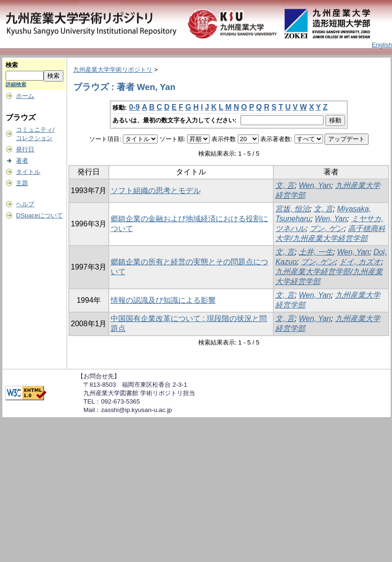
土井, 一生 (316, 252)
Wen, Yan (315, 185)
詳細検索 (16, 84)
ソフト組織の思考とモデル (156, 191)
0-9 (134, 107)
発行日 (25, 149)
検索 (12, 65)
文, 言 (285, 185)
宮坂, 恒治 (292, 209)
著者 (22, 161)
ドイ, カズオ (360, 262)
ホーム (25, 96)
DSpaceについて (39, 215)
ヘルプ (25, 204)
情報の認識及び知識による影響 (163, 300)
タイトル (28, 172)
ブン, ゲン (327, 229)
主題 (22, 183)
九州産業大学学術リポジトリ (113, 70)
